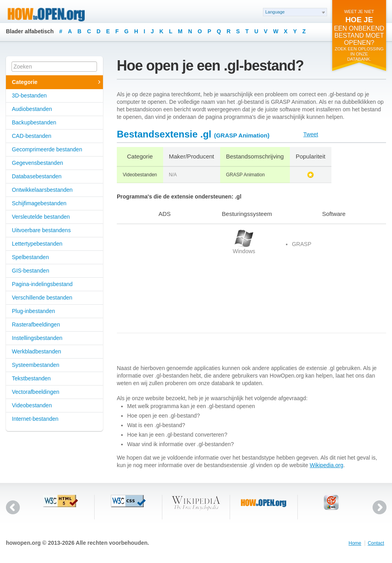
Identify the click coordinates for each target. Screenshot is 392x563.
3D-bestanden (29, 95)
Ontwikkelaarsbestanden (42, 190)
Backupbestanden (34, 122)
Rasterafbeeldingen (36, 324)
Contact (376, 543)
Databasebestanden (37, 176)
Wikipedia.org (326, 465)
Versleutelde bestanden (41, 217)
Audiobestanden (32, 109)
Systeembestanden (36, 365)
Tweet (311, 134)
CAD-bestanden (32, 136)
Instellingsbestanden (37, 338)
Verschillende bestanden (42, 298)
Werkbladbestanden (36, 351)
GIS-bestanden (30, 271)
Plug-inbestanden (33, 311)
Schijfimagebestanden (39, 203)
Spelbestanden (30, 257)
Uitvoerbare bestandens (41, 230)
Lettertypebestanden (37, 244)
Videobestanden (32, 405)
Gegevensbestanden (37, 163)
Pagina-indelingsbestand (42, 284)
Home (355, 543)
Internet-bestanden (35, 419)
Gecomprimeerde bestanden (47, 149)
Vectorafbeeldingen (36, 392)
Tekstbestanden (31, 378)
